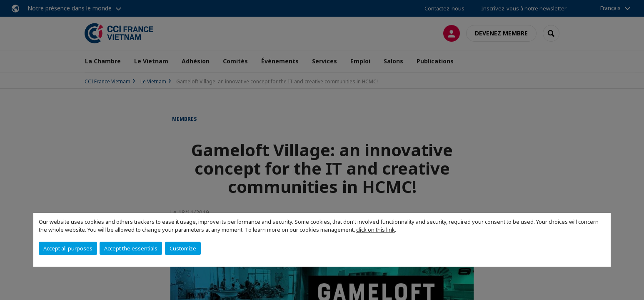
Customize (183, 248)
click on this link (376, 230)
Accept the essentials (131, 248)
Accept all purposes (68, 248)
